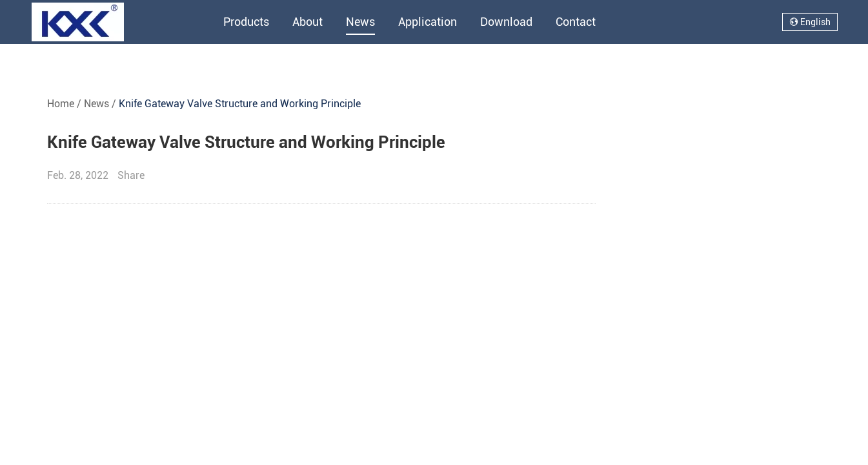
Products (246, 22)
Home (61, 104)
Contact (576, 22)
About (308, 22)
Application (428, 22)
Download (506, 22)
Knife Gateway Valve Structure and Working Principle (240, 104)
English (810, 22)
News (360, 22)
